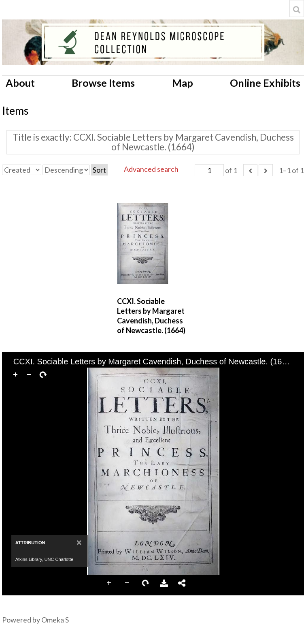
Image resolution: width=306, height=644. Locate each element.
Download (164, 583)
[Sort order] (66, 170)
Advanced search (151, 169)
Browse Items (103, 83)
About (20, 83)
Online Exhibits (265, 83)
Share (182, 583)
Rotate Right (146, 583)
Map (183, 83)
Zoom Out (127, 583)
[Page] (209, 170)
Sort (99, 170)
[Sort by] (22, 170)
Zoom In (109, 583)
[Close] (79, 543)
